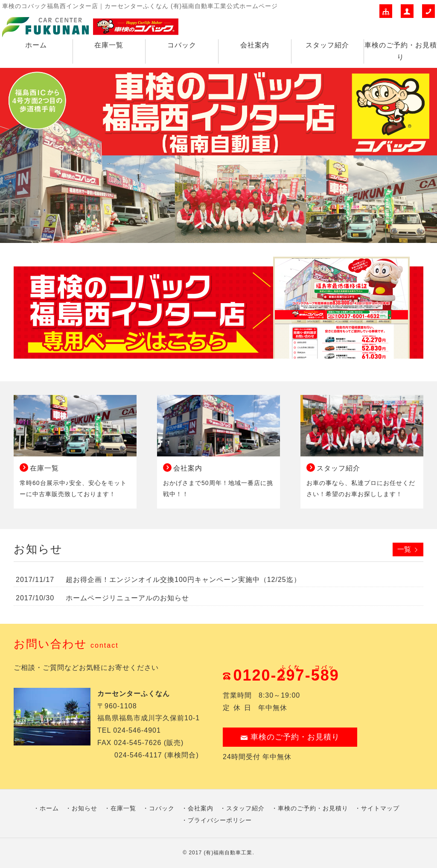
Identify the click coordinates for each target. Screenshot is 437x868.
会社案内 (255, 45)
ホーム (36, 45)
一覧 (404, 549)
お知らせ (84, 808)
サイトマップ (380, 808)
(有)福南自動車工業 (228, 853)
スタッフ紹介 (327, 45)
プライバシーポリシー (220, 820)
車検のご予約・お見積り (401, 51)
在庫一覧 (109, 45)
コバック (182, 45)
